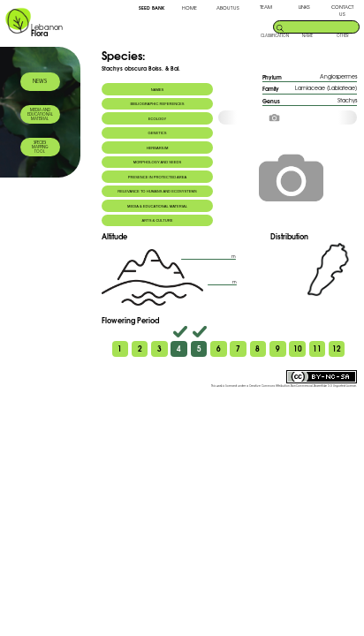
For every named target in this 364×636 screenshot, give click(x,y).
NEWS (40, 81)
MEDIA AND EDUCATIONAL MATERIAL (40, 114)
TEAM (266, 7)
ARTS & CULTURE (157, 220)
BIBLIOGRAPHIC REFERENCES (157, 104)
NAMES (158, 90)
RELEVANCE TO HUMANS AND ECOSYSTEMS (157, 191)
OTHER (343, 35)
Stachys (347, 100)
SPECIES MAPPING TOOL (40, 147)
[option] (287, 117)
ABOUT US (228, 8)
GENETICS (157, 133)
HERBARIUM (158, 148)
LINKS (304, 7)
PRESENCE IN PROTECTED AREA (157, 177)
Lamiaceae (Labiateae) (326, 88)
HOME (190, 8)
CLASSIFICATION (275, 35)
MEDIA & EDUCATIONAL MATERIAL (157, 206)
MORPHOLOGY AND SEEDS (158, 162)
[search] (321, 26)
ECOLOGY (157, 119)
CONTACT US (342, 11)
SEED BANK (152, 8)
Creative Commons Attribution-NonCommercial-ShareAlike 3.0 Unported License (303, 386)
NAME (307, 35)
